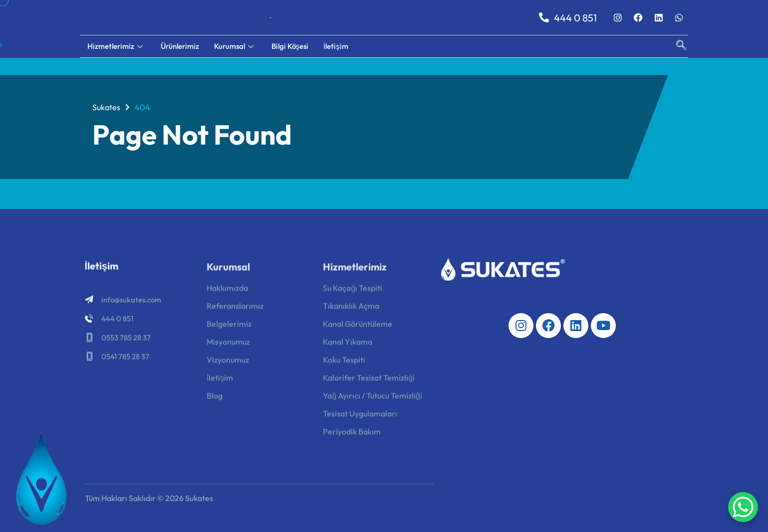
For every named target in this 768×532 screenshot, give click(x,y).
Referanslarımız (235, 309)
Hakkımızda (227, 291)
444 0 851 (568, 18)
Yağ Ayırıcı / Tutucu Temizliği (373, 398)
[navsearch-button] (676, 46)
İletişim (336, 46)
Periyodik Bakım (352, 434)
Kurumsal (234, 46)
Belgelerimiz (229, 327)
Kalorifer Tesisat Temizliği (369, 380)
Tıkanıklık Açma (351, 309)
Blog (215, 398)
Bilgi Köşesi (290, 46)
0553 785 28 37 (126, 339)
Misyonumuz (228, 345)
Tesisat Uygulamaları (360, 416)
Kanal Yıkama (348, 345)
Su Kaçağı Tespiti (353, 291)
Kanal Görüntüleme (358, 327)
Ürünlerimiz (180, 46)
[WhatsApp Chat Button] (743, 507)
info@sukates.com (131, 301)
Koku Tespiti (344, 362)
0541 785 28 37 (125, 358)
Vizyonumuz (228, 362)
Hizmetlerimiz (115, 46)
